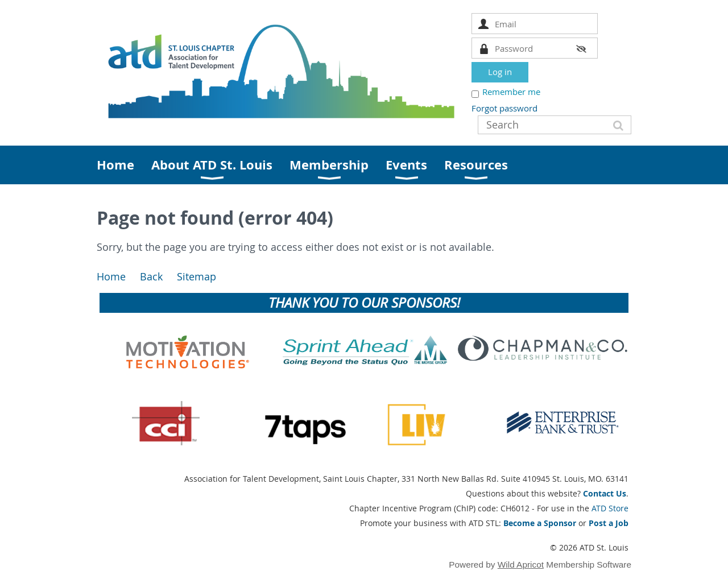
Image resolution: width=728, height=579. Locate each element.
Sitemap (197, 277)
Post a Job (609, 523)
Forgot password (504, 108)
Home (111, 277)
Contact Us (605, 493)
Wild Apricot (521, 564)
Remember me (511, 92)
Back (151, 277)
